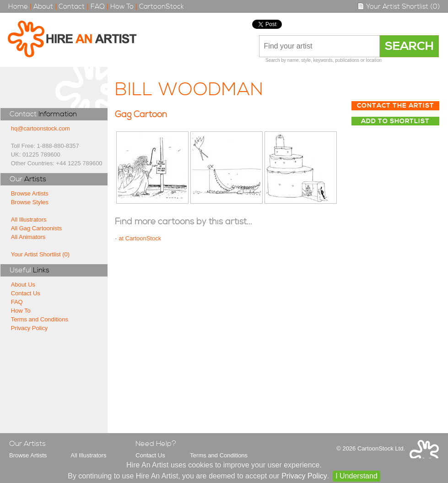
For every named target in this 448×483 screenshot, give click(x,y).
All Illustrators (29, 220)
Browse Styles (30, 202)
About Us (23, 285)
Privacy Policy (30, 328)
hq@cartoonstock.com (40, 128)
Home (18, 7)
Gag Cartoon (141, 115)
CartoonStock (162, 7)
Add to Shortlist (395, 121)
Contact (72, 7)
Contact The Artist (396, 106)
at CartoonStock (140, 238)
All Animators (28, 237)
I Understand (356, 476)
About (43, 7)
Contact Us (26, 293)
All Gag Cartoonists (37, 228)
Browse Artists (30, 193)
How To (122, 7)
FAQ (98, 7)
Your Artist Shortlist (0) (399, 7)
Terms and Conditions (40, 319)
